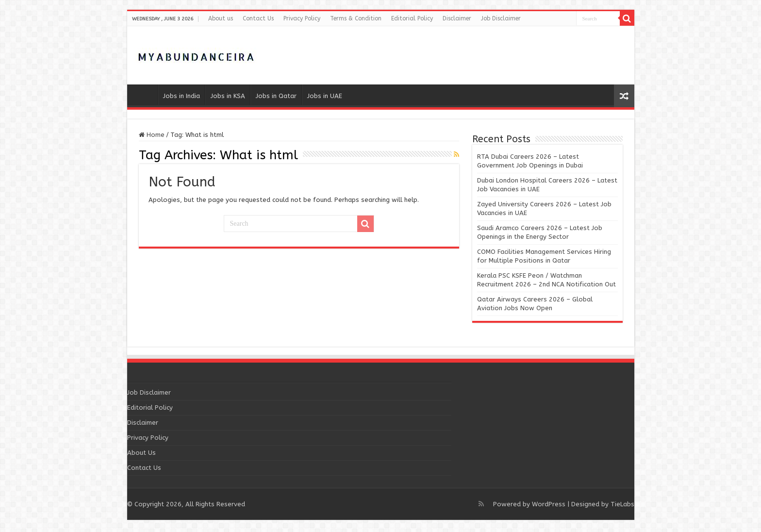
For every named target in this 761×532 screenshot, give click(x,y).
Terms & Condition (356, 18)
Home (145, 95)
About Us (141, 453)
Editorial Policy (412, 18)
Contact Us (258, 18)
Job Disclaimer (501, 18)
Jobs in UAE (325, 96)
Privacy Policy (302, 18)
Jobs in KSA (228, 96)
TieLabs (622, 504)
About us (221, 18)
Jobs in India (182, 96)
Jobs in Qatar (276, 96)
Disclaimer (457, 18)
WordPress (549, 504)
